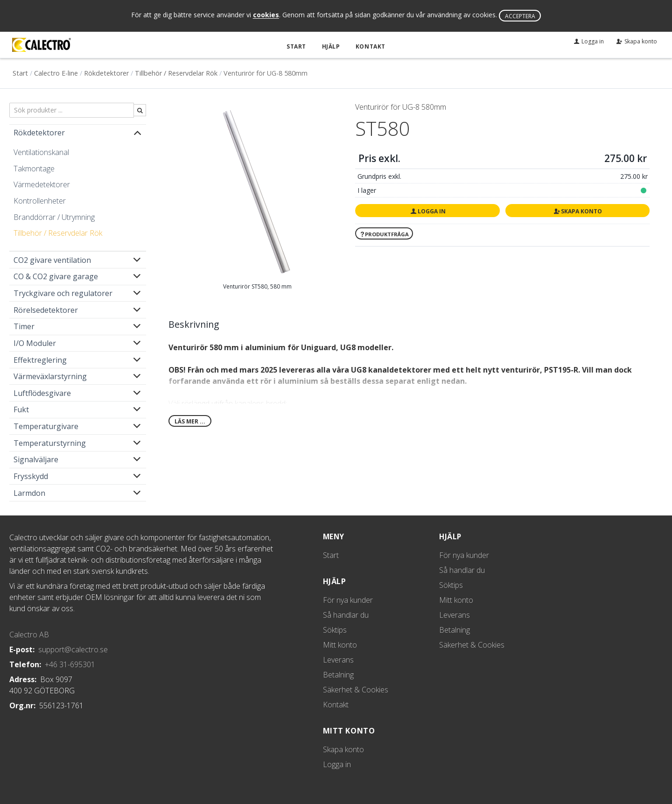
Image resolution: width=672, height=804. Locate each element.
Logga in (427, 211)
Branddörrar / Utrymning (54, 217)
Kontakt (370, 46)
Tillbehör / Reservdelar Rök (176, 73)
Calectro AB (29, 634)
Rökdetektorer (106, 73)
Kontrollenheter (40, 200)
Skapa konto (577, 211)
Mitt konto (340, 644)
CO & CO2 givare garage (56, 276)
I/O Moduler (35, 343)
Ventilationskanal (41, 152)
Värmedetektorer (42, 184)
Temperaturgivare (46, 426)
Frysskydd (31, 476)
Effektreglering (40, 360)
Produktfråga (384, 234)
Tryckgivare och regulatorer (63, 293)
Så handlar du (346, 614)
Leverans (338, 659)
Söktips (335, 629)
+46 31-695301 (70, 664)
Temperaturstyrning (50, 443)
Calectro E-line (56, 73)
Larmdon (29, 493)
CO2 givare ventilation (52, 260)
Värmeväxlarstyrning (50, 376)
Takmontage (34, 168)
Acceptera (520, 16)
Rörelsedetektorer (46, 310)
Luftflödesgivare (42, 393)
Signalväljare (36, 459)
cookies (266, 15)
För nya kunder (348, 599)
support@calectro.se (73, 649)
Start (298, 46)
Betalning (338, 674)
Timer (24, 326)
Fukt (21, 409)
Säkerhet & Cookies (356, 689)
